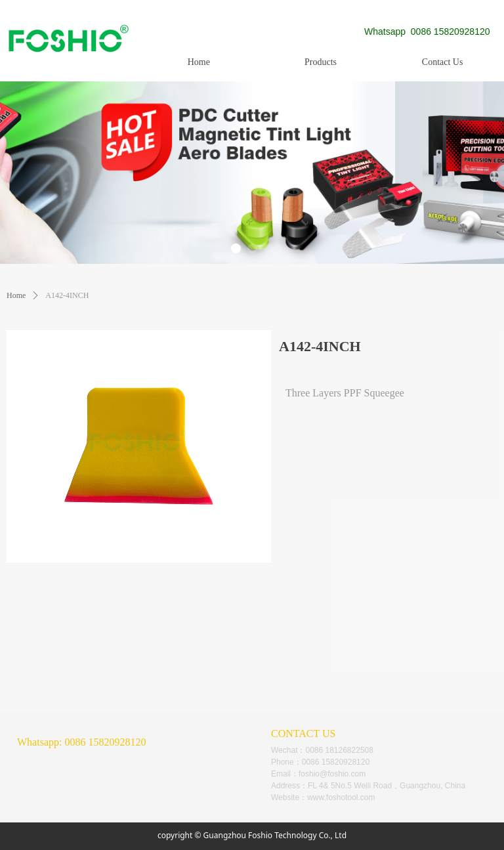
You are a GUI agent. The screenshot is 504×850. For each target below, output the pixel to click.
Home (16, 295)
